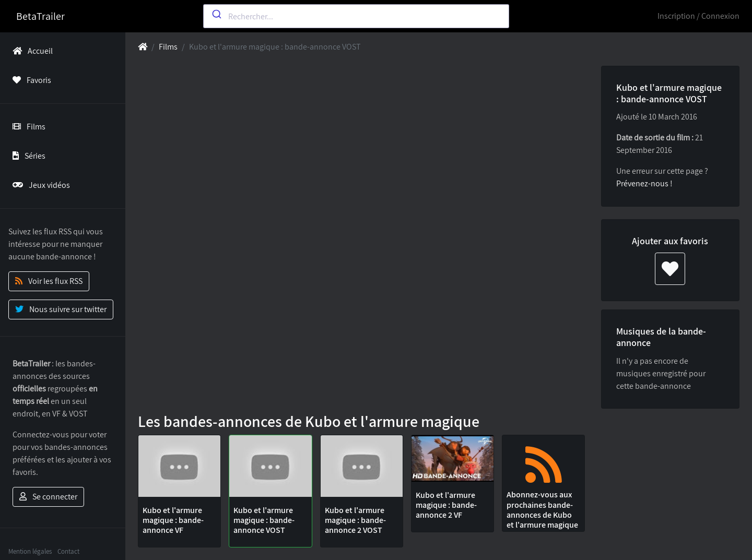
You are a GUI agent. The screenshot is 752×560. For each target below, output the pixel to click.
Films (27, 127)
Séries (27, 156)
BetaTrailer (40, 16)
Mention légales (30, 551)
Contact (68, 551)
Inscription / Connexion (698, 16)
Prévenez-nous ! (644, 183)
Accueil (31, 51)
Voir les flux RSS (49, 281)
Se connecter (48, 497)
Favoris (30, 80)
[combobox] (356, 16)
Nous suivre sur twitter (61, 309)
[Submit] (216, 14)
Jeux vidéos (39, 185)
